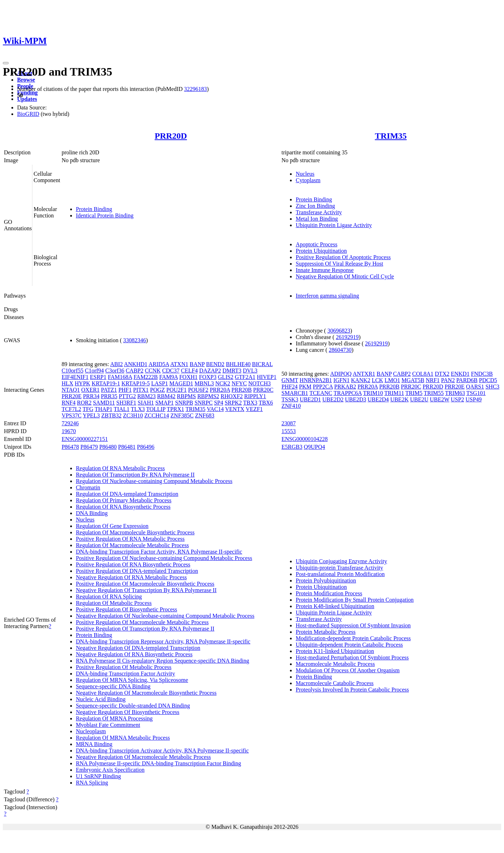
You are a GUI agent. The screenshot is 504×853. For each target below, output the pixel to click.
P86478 (70, 447)
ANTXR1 (364, 374)
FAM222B (146, 377)
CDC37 (171, 371)
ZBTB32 (111, 415)
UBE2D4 (378, 399)
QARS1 (475, 387)
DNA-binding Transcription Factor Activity (126, 674)
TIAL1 (121, 409)
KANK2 (360, 380)
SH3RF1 (126, 403)
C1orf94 (94, 371)
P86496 (146, 447)
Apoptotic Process (316, 244)
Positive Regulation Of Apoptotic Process (343, 257)
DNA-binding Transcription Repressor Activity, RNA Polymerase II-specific (163, 641)
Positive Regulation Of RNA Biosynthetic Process (133, 564)
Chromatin (88, 487)
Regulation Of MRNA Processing (114, 718)
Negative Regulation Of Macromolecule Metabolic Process (143, 757)
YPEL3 (91, 415)
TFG (88, 409)
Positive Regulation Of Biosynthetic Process (126, 609)
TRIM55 (434, 393)
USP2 (458, 399)
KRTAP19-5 (136, 383)
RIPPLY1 (255, 396)
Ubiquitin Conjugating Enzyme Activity (341, 561)
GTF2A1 (245, 377)
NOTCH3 (259, 383)
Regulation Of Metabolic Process (114, 603)
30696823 (339, 331)
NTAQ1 (71, 390)
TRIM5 (414, 393)
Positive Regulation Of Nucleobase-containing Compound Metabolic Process (164, 558)
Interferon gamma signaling (327, 296)
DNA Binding (92, 513)
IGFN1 (341, 380)
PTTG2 (127, 396)
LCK (378, 380)
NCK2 (223, 383)
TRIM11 (394, 393)
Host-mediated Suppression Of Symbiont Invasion (353, 625)
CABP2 (135, 371)
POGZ (157, 390)
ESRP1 (98, 377)
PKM (305, 387)
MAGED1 (181, 383)
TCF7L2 (71, 409)
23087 (289, 423)
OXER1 (90, 390)
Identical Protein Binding (105, 215)
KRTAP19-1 (106, 383)
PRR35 (109, 396)
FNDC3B (482, 374)
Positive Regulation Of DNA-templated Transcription (137, 571)
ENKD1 (460, 374)
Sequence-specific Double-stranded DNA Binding (133, 706)
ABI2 (116, 364)
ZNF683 (204, 415)
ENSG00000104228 (305, 439)
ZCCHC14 (157, 415)
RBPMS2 (208, 396)
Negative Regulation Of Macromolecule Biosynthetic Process (146, 693)
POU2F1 (176, 390)
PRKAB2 (345, 387)
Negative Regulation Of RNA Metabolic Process (131, 577)
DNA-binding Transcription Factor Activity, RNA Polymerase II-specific (159, 552)
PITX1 (141, 390)
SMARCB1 (295, 393)
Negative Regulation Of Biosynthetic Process (128, 712)
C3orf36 (115, 371)
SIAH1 (146, 403)
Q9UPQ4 (315, 447)
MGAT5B (413, 380)
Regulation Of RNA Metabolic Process (120, 468)
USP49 (474, 399)
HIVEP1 (267, 377)
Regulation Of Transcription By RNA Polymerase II (135, 475)
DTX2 (442, 374)
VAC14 (215, 409)
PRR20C (263, 390)
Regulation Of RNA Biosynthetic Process (123, 507)
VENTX (235, 409)
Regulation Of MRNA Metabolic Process (123, 738)
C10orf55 (72, 371)
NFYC (239, 383)
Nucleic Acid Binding (101, 699)
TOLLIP (156, 409)
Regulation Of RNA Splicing (109, 597)
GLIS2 (226, 377)
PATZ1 (109, 390)
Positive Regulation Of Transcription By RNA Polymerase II (145, 629)
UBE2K (400, 399)
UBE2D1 (310, 399)
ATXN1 (179, 364)
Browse (26, 80)
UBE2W (440, 399)
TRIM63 (455, 393)
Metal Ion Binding (317, 219)
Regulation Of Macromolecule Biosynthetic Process (135, 532)
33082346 (135, 340)
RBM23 (146, 396)
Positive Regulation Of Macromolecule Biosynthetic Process (145, 584)
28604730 (340, 350)
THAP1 (104, 409)
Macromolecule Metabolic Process (335, 664)
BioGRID (28, 114)
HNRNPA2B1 (316, 380)
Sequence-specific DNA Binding (113, 686)
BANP (197, 364)
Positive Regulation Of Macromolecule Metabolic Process (142, 622)
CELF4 (189, 371)
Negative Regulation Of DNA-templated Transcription (138, 648)
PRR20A (220, 390)
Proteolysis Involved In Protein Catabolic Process (352, 690)
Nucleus (305, 174)
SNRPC (204, 403)
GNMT (290, 380)
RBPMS (186, 396)
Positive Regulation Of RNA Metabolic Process (130, 539)
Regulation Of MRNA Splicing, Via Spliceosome (132, 680)
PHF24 (289, 387)
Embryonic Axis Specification (110, 770)
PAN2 (448, 380)
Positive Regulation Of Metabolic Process (124, 667)
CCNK (153, 371)
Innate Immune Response (325, 270)
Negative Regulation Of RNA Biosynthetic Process (134, 654)
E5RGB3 (292, 447)
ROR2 (84, 403)
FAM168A (120, 377)
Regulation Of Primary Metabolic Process (124, 500)
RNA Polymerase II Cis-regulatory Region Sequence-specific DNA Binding (163, 661)
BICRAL (262, 364)
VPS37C (72, 415)
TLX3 (138, 409)
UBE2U (419, 399)
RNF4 (69, 403)
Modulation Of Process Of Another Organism (348, 670)
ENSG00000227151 (85, 439)
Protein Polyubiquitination (326, 580)
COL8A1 (423, 374)
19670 (69, 431)
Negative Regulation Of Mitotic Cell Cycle (345, 276)
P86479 (89, 447)
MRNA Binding (94, 744)
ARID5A (159, 364)
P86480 (108, 447)
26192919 (347, 337)
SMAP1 (165, 403)
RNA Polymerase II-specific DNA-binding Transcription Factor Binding (159, 763)
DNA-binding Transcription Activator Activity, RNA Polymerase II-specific (162, 751)
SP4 (219, 403)
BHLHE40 (238, 364)
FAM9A (168, 377)
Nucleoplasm (91, 731)
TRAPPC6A (347, 393)
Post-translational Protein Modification (340, 574)
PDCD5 (488, 380)
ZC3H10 (133, 415)
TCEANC (321, 393)
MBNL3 (204, 383)
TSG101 (476, 393)
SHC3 (492, 387)
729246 (70, 423)
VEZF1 (254, 409)
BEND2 (215, 364)
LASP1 (159, 383)
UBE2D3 (356, 399)
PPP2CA (323, 387)
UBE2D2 (333, 399)
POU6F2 (198, 390)
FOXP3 (208, 377)
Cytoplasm (308, 180)
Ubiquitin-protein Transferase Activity (339, 568)
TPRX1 (175, 409)
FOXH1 (188, 377)
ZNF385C (182, 415)
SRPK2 (233, 403)
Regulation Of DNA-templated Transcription (127, 494)
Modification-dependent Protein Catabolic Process (353, 638)
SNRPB (184, 403)
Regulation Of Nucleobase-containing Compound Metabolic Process (154, 481)
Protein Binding (94, 209)
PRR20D (171, 136)
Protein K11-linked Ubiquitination (335, 651)
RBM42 (166, 396)
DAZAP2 (210, 371)
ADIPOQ (341, 374)
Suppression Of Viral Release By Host (339, 264)
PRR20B (242, 390)
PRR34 (91, 396)
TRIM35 (391, 136)
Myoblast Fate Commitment (108, 725)
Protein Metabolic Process (326, 632)
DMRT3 (232, 371)
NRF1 (433, 380)
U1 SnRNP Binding (98, 776)
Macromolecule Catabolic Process (335, 683)
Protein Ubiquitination (321, 251)
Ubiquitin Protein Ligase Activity (334, 225)
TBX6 (266, 403)
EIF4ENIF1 (75, 377)
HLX (67, 383)
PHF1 (125, 390)
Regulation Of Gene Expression (112, 526)
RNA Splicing (92, 783)
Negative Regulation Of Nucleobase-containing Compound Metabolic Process (165, 616)
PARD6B (467, 380)
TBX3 (250, 403)
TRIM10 (373, 393)
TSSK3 (290, 399)
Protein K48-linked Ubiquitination (335, 606)
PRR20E (72, 396)
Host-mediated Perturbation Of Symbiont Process (352, 657)
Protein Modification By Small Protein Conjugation (355, 600)
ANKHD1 (136, 364)
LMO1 (393, 380)
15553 (289, 431)
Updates (27, 99)
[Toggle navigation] (6, 63)
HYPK (83, 383)
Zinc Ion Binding (315, 206)
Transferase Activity (319, 212)
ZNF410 (291, 406)
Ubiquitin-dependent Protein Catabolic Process (349, 645)
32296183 (196, 89)
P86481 (127, 447)
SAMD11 (104, 403)
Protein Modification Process (329, 593)
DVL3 (250, 371)
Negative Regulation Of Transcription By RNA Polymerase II (146, 590)
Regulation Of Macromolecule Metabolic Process (132, 545)
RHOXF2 (232, 396)
